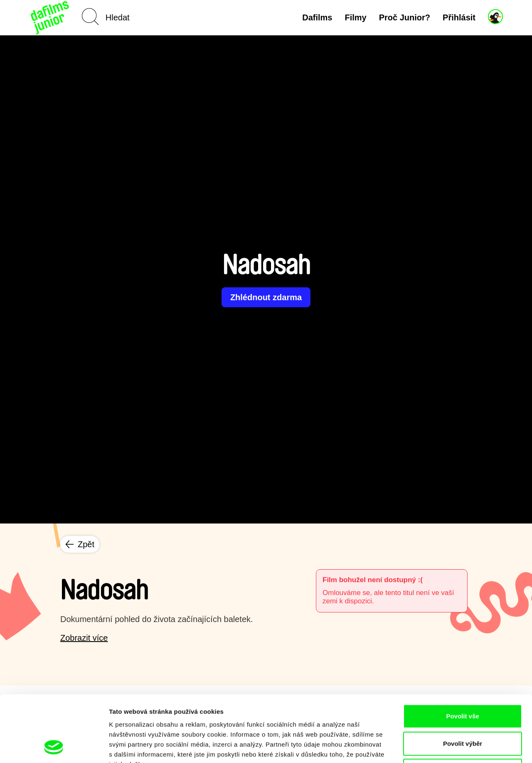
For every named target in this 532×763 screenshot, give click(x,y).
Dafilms (317, 17)
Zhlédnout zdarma (266, 297)
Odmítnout (463, 708)
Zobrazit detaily (439, 747)
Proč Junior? (405, 17)
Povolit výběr (463, 681)
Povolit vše (462, 654)
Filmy (355, 17)
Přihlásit (459, 17)
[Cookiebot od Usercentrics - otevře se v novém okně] (54, 747)
